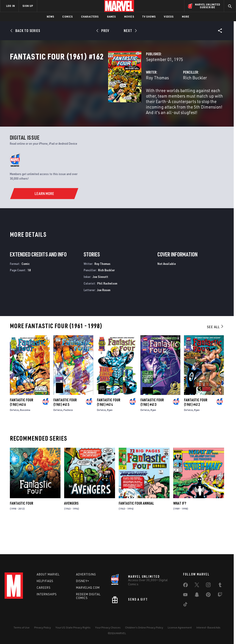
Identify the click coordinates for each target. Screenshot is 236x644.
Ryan (110, 442)
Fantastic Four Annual (136, 536)
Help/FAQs (45, 584)
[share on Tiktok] (185, 609)
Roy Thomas (89, 98)
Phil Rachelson (107, 316)
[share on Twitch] (220, 599)
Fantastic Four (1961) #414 (109, 435)
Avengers (71, 536)
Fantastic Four (22, 536)
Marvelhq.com (88, 591)
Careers (44, 591)
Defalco (14, 442)
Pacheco (68, 442)
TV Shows (149, 17)
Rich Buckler (161, 98)
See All (215, 359)
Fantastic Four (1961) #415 (65, 435)
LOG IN (11, 6)
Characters (90, 17)
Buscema (25, 442)
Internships (47, 597)
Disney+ (83, 584)
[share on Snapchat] (197, 599)
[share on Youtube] (185, 599)
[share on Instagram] (208, 589)
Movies (129, 17)
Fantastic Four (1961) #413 (152, 435)
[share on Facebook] (185, 589)
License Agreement (180, 631)
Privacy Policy (43, 631)
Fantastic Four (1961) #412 (196, 435)
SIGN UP (28, 6)
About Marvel (48, 578)
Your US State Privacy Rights (73, 631)
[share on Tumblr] (220, 589)
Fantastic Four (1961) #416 (22, 435)
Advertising (86, 578)
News (51, 17)
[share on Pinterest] (208, 599)
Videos (169, 17)
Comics (67, 17)
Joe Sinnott (100, 309)
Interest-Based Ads (208, 631)
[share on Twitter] (197, 589)
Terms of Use (22, 631)
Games (111, 17)
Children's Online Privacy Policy (144, 631)
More (186, 17)
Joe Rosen (104, 322)
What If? (180, 536)
